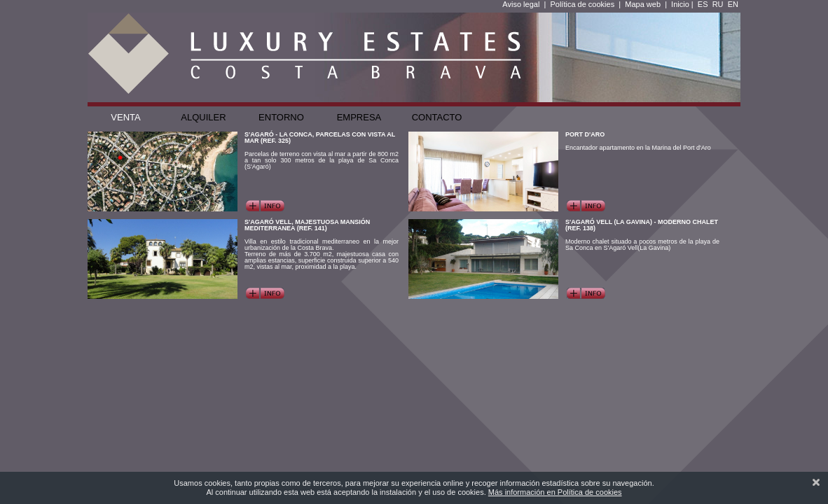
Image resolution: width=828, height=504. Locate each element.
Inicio (680, 4)
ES (703, 4)
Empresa (359, 117)
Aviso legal (521, 4)
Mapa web (643, 4)
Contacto (437, 117)
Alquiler (203, 117)
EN (733, 4)
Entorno (281, 117)
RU (718, 4)
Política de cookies (582, 4)
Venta (125, 117)
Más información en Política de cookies (555, 492)
